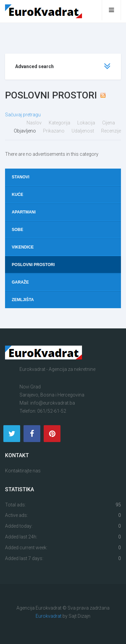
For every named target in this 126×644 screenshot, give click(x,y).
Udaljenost (83, 131)
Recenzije (111, 131)
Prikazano (54, 131)
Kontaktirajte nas (23, 471)
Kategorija (60, 123)
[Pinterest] (52, 434)
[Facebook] (32, 434)
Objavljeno (25, 131)
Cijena (109, 123)
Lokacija (87, 123)
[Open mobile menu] (111, 10)
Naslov (35, 123)
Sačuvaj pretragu (23, 115)
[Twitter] (12, 434)
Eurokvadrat (49, 616)
